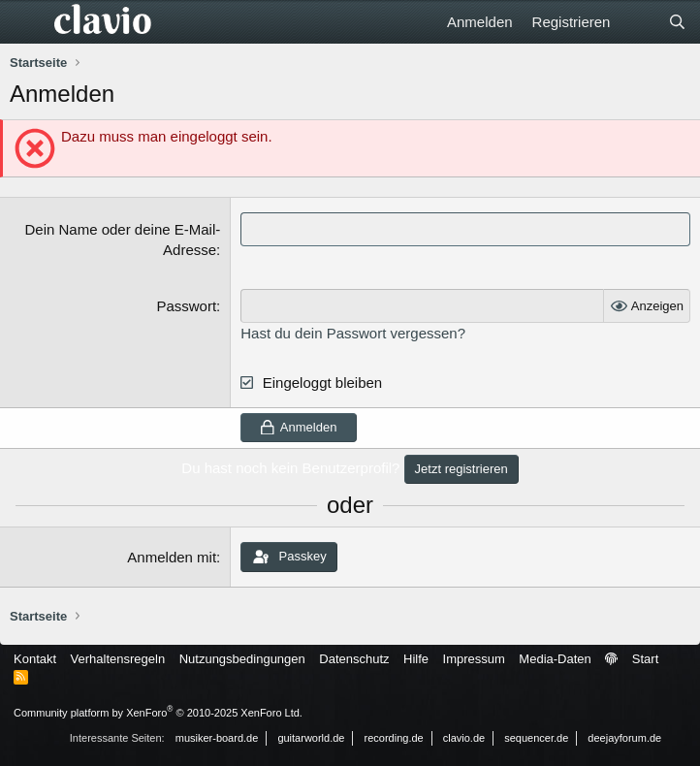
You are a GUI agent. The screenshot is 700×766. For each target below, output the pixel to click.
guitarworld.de (311, 738)
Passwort (186, 306)
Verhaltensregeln (118, 659)
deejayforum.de (624, 738)
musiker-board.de (217, 738)
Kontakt (35, 659)
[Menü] (27, 22)
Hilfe (416, 659)
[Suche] (677, 22)
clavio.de (464, 738)
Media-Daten (555, 659)
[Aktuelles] (638, 22)
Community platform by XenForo (158, 713)
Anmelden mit (172, 557)
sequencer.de (536, 738)
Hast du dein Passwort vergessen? (353, 333)
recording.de (394, 738)
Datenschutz (354, 659)
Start (645, 659)
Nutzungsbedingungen (242, 659)
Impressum (474, 659)
